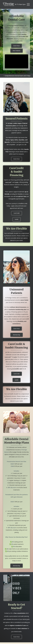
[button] (28, 4)
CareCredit (8, 182)
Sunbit (17, 182)
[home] (8, 4)
